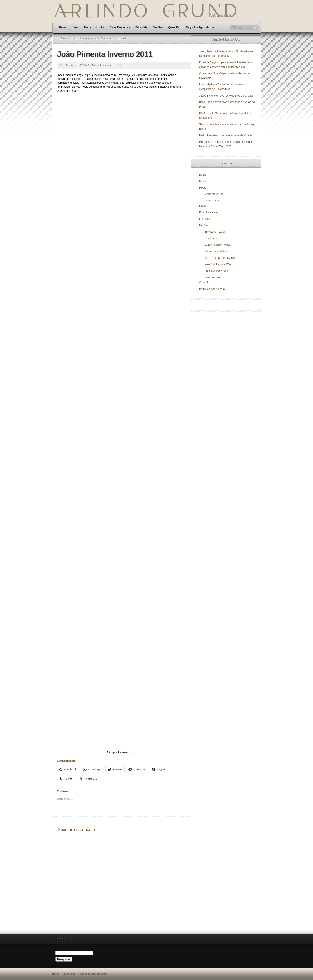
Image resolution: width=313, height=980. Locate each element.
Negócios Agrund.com (200, 27)
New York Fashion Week (219, 264)
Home (63, 27)
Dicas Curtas (212, 201)
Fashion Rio (211, 238)
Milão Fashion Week (216, 251)
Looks (100, 27)
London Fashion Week (218, 245)
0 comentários (107, 65)
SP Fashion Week (80, 38)
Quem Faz (174, 27)
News (75, 27)
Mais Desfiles (212, 277)
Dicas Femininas (120, 27)
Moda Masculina (214, 194)
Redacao (70, 65)
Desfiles (158, 27)
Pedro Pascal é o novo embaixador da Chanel (226, 135)
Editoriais (141, 27)
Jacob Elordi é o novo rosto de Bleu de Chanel (226, 96)
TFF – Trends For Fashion (220, 258)
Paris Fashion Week (216, 271)
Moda (87, 27)
